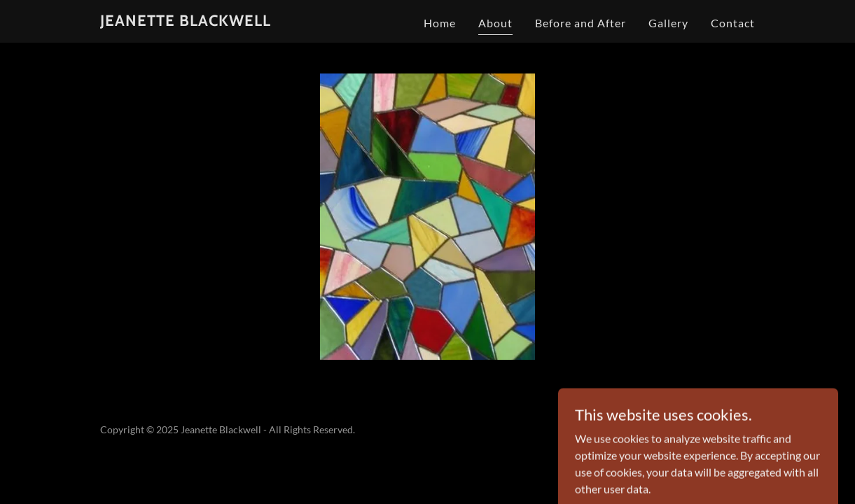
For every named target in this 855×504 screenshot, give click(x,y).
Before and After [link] (581, 23)
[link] (186, 21)
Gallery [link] (668, 23)
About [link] (495, 23)
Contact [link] (733, 23)
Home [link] (440, 23)
